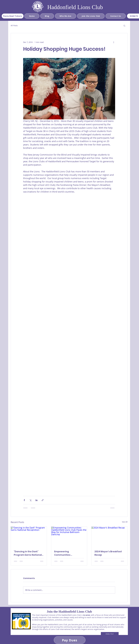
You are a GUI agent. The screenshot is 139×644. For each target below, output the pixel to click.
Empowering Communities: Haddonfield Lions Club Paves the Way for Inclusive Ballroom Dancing (68, 553)
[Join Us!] (110, 634)
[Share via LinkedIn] (36, 500)
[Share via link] (43, 500)
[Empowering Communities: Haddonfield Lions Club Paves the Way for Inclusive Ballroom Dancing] (69, 537)
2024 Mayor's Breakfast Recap (108, 553)
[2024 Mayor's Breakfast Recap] (109, 537)
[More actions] (114, 42)
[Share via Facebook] (24, 500)
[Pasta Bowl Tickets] (13, 16)
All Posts (14, 25)
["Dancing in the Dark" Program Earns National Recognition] (29, 537)
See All (125, 522)
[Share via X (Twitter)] (30, 500)
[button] (124, 26)
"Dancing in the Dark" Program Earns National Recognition (28, 553)
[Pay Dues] (70, 640)
